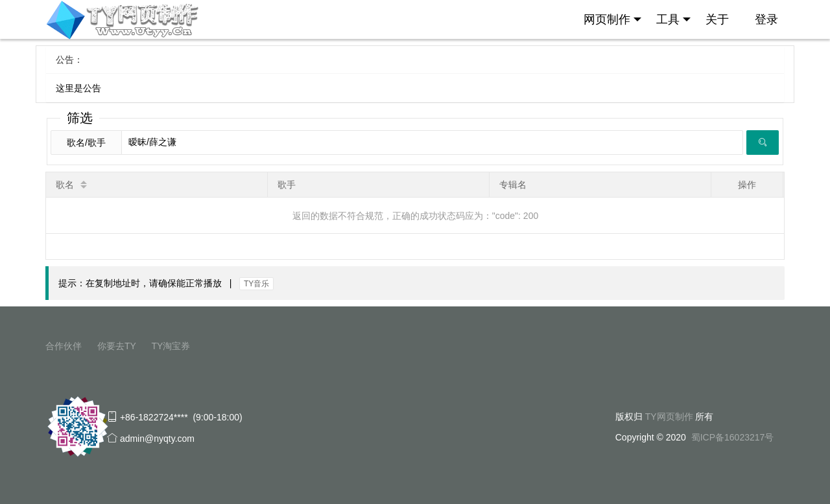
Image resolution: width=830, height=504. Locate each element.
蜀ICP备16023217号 (733, 437)
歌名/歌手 (86, 143)
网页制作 (612, 19)
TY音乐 (256, 284)
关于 (717, 19)
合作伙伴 (64, 346)
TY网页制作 (669, 417)
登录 (766, 19)
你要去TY (117, 346)
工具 (673, 19)
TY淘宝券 (171, 346)
